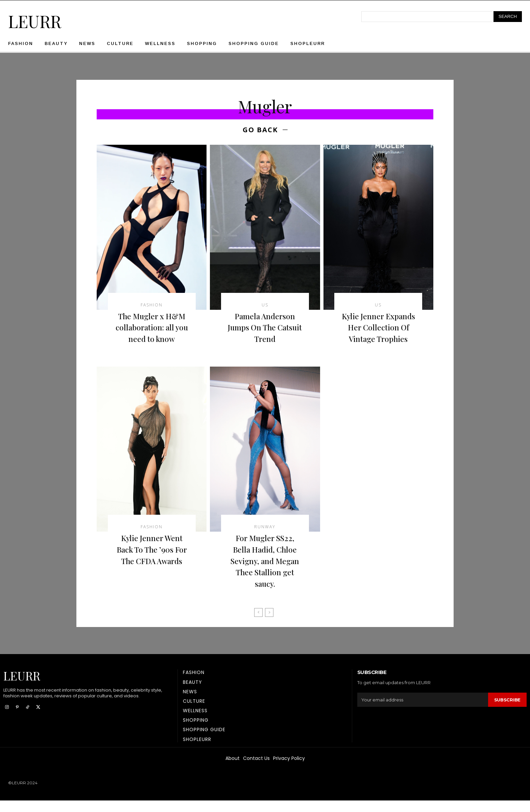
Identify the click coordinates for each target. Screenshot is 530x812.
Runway (265, 538)
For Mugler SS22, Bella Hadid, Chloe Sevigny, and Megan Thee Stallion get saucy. (265, 572)
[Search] (508, 17)
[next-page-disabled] (269, 624)
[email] (423, 711)
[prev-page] (258, 624)
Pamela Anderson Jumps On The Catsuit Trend (265, 327)
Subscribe (507, 711)
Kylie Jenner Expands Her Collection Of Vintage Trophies (378, 333)
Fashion (152, 305)
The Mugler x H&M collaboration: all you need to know (152, 327)
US (265, 305)
